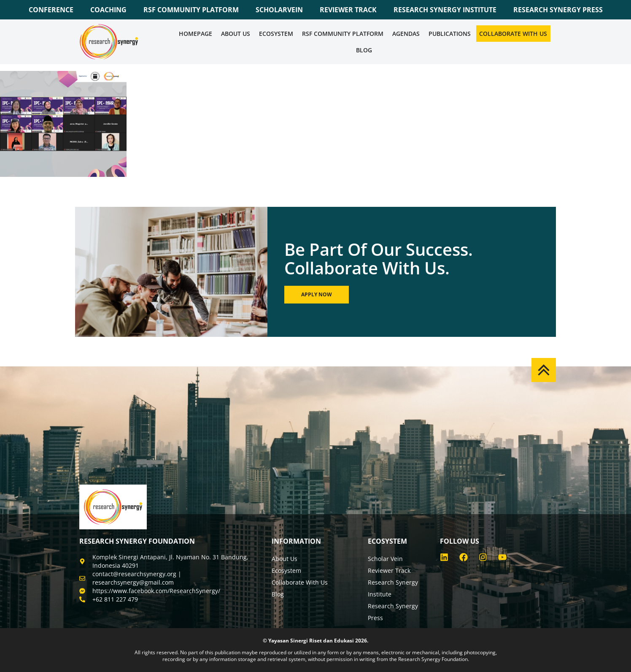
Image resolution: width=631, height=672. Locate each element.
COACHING (108, 10)
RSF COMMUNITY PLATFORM (191, 10)
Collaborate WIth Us (513, 34)
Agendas (406, 34)
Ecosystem (276, 34)
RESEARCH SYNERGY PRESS (558, 10)
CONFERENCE (51, 10)
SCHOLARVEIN (279, 10)
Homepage (196, 34)
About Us (236, 34)
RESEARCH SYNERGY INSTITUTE (445, 10)
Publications (450, 34)
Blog (364, 50)
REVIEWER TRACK (348, 10)
